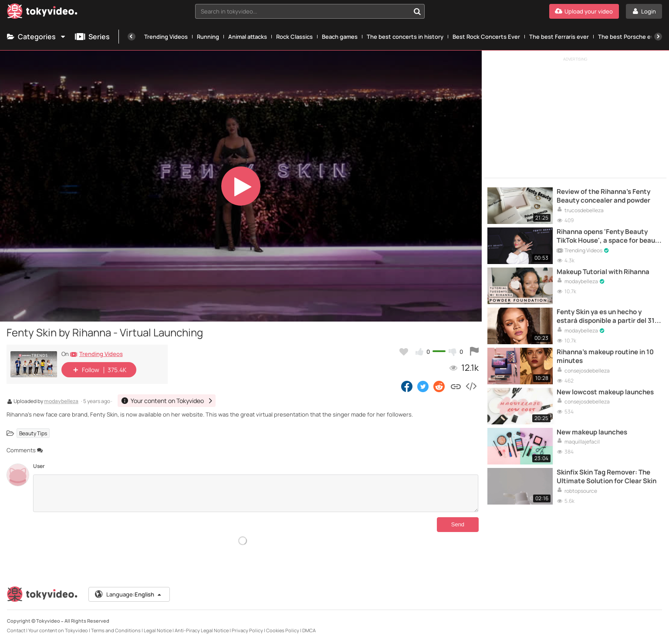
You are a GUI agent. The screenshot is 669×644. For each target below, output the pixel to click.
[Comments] (256, 493)
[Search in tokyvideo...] (417, 11)
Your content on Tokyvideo (58, 630)
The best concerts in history (405, 37)
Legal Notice (158, 630)
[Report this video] (474, 352)
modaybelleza (61, 402)
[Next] (658, 37)
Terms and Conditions (116, 630)
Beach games (340, 37)
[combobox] (310, 11)
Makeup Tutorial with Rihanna (603, 272)
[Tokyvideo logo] (42, 13)
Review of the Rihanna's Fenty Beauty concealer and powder (603, 196)
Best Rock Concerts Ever (486, 37)
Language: (128, 594)
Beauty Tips (33, 433)
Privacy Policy (247, 630)
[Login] (644, 11)
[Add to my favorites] (404, 352)
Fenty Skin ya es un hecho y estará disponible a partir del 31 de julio (606, 317)
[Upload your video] (584, 11)
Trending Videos (166, 37)
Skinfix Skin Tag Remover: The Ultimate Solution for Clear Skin (606, 477)
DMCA (309, 630)
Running (208, 37)
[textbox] (302, 11)
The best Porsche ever (629, 37)
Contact (16, 630)
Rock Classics (294, 37)
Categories (37, 37)
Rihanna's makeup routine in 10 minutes (605, 356)
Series (92, 37)
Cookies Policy (283, 630)
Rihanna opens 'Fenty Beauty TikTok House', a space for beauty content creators (609, 236)
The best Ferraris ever (559, 37)
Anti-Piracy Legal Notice (202, 630)
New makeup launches (592, 432)
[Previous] (132, 37)
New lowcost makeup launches (605, 392)
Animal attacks (248, 37)
